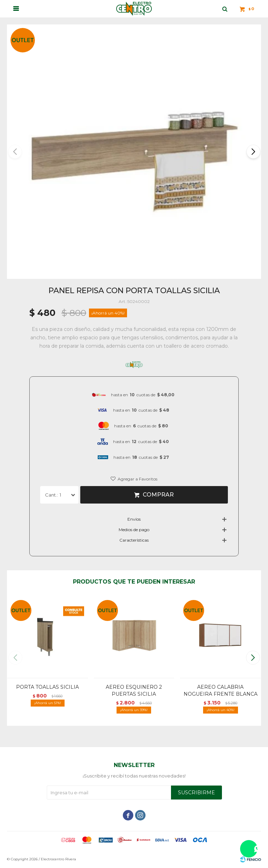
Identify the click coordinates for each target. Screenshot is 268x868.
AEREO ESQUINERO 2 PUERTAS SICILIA (134, 690)
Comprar (158, 495)
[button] (253, 152)
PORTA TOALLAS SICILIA (47, 687)
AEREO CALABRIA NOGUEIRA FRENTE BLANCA (221, 690)
